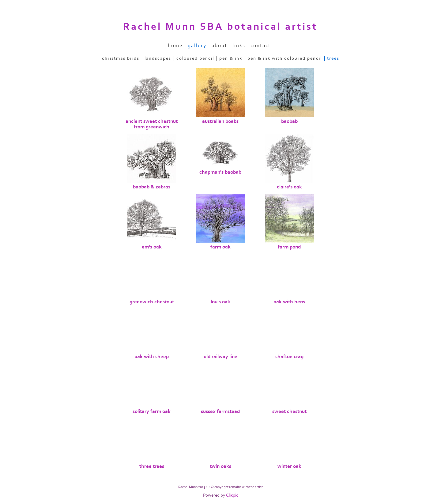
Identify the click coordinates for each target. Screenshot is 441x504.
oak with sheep (152, 357)
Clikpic (232, 495)
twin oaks (221, 466)
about (219, 46)
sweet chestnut (289, 411)
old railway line (221, 357)
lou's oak (221, 302)
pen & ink (231, 58)
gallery (197, 46)
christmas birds (121, 58)
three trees (152, 466)
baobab (289, 121)
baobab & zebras (152, 187)
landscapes (158, 58)
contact (261, 46)
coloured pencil (195, 58)
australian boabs (220, 121)
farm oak (221, 247)
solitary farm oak (152, 411)
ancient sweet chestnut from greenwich (152, 124)
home (175, 46)
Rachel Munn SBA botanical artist (221, 27)
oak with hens (289, 302)
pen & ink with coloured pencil (285, 58)
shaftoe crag (289, 357)
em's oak (152, 247)
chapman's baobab (220, 172)
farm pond (289, 247)
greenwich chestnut (152, 302)
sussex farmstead (220, 411)
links (239, 46)
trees (333, 58)
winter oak (289, 466)
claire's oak (289, 187)
